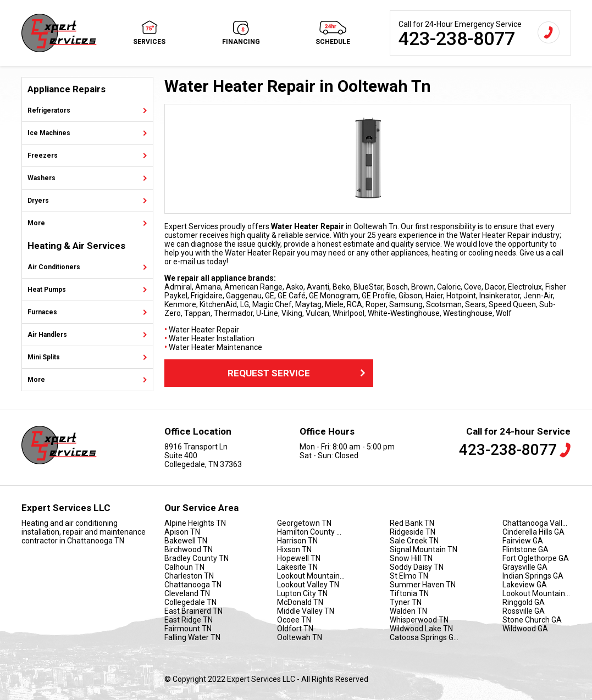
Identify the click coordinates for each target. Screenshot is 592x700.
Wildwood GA (525, 629)
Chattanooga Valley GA (537, 523)
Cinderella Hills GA (533, 532)
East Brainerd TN (193, 611)
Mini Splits (44, 357)
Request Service (298, 373)
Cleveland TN (187, 593)
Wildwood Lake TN (421, 629)
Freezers (43, 155)
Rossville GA (524, 611)
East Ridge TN (189, 620)
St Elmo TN (409, 576)
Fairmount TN (188, 629)
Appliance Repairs (67, 89)
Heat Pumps (47, 290)
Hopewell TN (299, 558)
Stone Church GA (532, 620)
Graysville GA (525, 567)
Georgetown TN (304, 523)
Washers (42, 178)
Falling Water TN (192, 637)
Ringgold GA (524, 602)
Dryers (38, 201)
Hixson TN (294, 549)
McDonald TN (300, 602)
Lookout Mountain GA (537, 593)
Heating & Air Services (76, 246)
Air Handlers (47, 335)
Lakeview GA (525, 585)
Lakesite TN (297, 567)
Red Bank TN (412, 523)
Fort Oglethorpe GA (536, 558)
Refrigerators (49, 110)
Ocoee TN (294, 620)
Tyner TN (406, 602)
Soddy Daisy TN (417, 567)
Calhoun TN (184, 567)
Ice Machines (49, 133)
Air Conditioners (54, 267)
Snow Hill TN (411, 558)
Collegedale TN (190, 602)
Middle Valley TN (306, 611)
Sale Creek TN (414, 541)
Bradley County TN (197, 558)
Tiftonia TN (409, 593)
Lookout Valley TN (308, 585)
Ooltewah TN (300, 637)
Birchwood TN (189, 549)
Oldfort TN (295, 629)
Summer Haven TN (423, 585)
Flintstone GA (525, 549)
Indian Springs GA (533, 576)
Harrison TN (297, 541)
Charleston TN (189, 576)
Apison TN (182, 532)
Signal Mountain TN (424, 549)
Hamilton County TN (311, 532)
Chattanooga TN (193, 585)
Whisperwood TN (419, 620)
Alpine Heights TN (195, 523)
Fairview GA (523, 541)
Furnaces (42, 312)
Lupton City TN (302, 593)
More (36, 223)
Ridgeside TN (413, 532)
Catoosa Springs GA (424, 637)
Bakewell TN (186, 541)
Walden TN (408, 611)
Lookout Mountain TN (311, 576)
